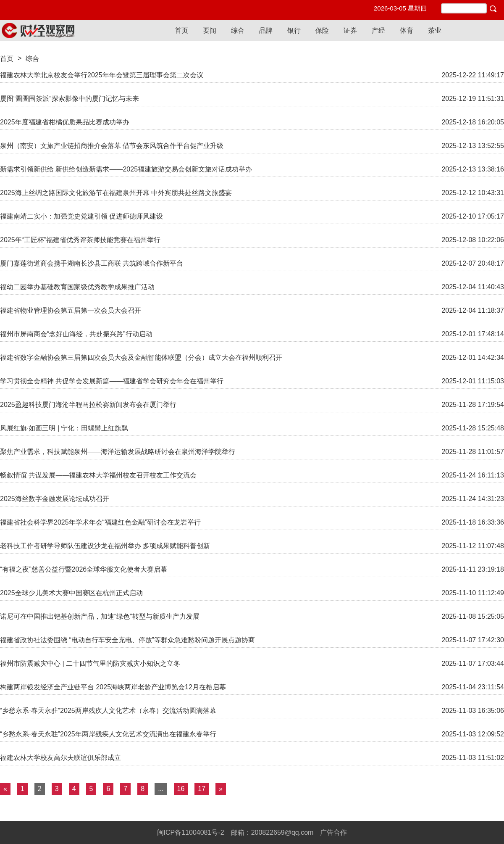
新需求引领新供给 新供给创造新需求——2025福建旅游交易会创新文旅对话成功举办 (126, 169)
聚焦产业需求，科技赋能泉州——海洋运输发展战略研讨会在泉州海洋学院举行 (118, 452)
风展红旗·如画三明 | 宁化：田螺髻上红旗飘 (64, 428)
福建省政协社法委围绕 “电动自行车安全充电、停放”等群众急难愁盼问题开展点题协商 (127, 640)
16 (181, 789)
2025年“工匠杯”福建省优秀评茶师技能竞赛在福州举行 (80, 240)
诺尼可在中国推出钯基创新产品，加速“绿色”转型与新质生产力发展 (100, 616)
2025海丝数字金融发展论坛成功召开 (55, 499)
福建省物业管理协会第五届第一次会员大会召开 (71, 310)
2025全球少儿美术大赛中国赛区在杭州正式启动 (71, 593)
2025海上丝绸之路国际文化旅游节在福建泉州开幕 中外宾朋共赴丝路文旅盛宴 (116, 193)
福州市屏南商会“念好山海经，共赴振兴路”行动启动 (76, 334)
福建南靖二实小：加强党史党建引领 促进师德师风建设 (81, 216)
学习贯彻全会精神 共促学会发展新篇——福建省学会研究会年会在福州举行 (112, 381)
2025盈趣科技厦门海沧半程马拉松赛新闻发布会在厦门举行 (88, 405)
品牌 (266, 30)
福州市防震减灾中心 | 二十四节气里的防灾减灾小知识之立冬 (90, 663)
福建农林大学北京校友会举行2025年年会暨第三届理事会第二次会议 (102, 75)
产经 (378, 30)
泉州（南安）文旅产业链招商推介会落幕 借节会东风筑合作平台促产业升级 (112, 146)
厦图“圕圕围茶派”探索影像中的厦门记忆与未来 (70, 99)
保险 (322, 30)
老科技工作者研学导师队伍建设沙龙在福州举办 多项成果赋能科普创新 (105, 546)
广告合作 (333, 832)
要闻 (210, 30)
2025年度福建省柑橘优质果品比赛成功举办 (65, 122)
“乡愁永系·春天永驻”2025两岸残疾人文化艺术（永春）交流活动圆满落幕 (108, 711)
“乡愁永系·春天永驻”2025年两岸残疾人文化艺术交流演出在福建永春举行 (108, 734)
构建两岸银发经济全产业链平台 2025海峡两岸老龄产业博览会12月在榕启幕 (113, 687)
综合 (238, 30)
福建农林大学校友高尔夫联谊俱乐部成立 (60, 758)
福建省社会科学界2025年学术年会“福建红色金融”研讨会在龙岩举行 (100, 522)
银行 (294, 30)
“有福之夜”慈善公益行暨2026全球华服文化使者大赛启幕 (84, 569)
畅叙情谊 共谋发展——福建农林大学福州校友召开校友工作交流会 (98, 475)
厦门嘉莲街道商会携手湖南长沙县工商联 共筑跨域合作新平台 (92, 263)
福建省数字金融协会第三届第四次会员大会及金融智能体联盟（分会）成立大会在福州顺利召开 (141, 357)
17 (202, 789)
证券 (350, 30)
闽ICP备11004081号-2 (191, 832)
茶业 (435, 30)
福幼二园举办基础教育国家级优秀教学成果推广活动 (77, 287)
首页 (181, 30)
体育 (407, 30)
